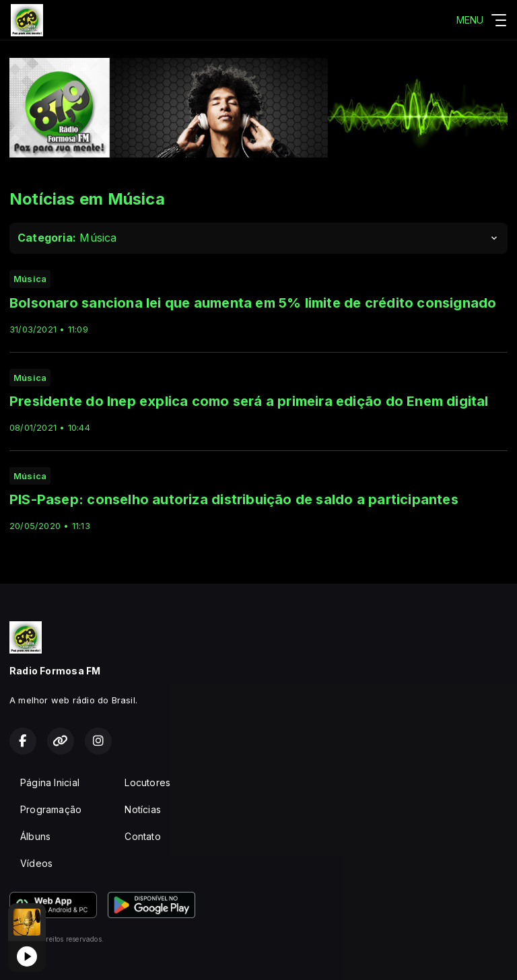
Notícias (143, 809)
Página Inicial (50, 782)
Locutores (147, 782)
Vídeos (36, 863)
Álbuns (35, 836)
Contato (142, 836)
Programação (51, 809)
